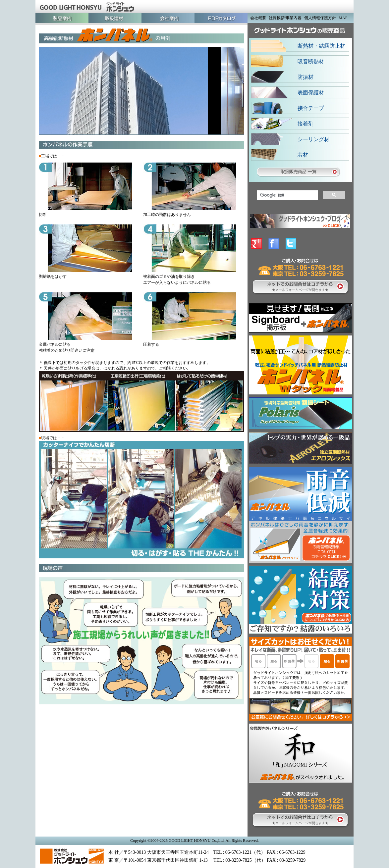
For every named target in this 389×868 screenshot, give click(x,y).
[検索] (287, 195)
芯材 (303, 155)
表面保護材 (311, 93)
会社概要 (258, 18)
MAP (343, 18)
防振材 (306, 77)
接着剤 (306, 124)
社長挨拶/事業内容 (285, 18)
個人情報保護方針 (320, 18)
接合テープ (311, 108)
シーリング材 (313, 139)
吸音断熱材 (311, 61)
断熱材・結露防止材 (321, 46)
